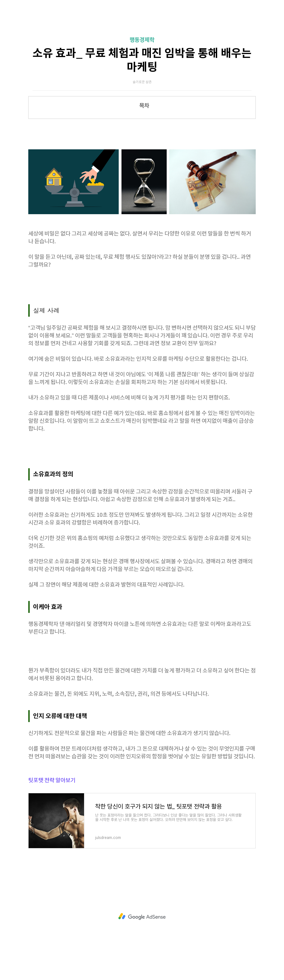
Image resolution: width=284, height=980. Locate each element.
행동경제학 (142, 40)
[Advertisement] (142, 917)
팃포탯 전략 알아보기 (52, 781)
